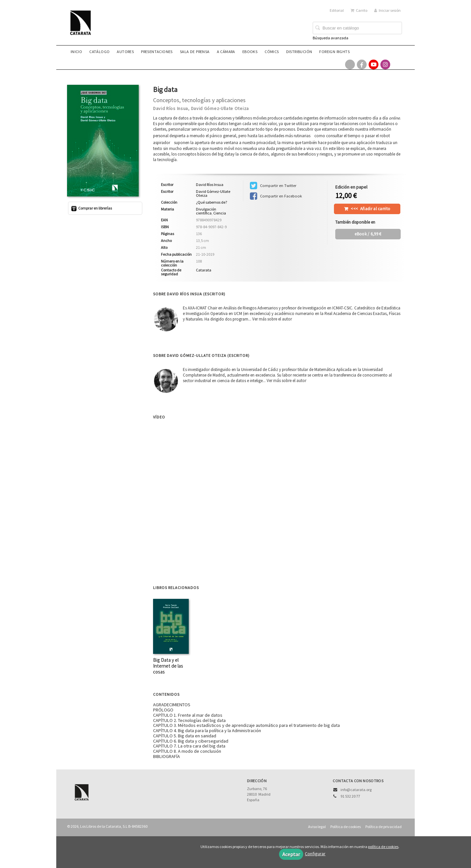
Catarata (204, 270)
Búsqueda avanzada (331, 38)
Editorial (337, 10)
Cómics (272, 52)
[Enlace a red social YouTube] (374, 65)
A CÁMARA (226, 52)
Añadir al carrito (370, 209)
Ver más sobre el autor (272, 319)
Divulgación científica (206, 211)
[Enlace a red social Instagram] (385, 65)
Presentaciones (157, 52)
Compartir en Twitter (273, 186)
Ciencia (220, 213)
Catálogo (99, 52)
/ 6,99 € (368, 234)
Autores (125, 52)
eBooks (250, 52)
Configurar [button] (315, 854)
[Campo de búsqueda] (357, 28)
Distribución (299, 52)
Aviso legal (317, 827)
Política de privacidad (384, 827)
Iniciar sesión (387, 10)
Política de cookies (346, 827)
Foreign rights (334, 52)
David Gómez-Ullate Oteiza (220, 108)
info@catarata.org (356, 790)
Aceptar (291, 854)
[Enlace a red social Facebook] (362, 65)
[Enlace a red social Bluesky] (397, 65)
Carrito (359, 10)
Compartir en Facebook (276, 196)
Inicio (76, 52)
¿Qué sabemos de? (211, 202)
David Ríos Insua (171, 108)
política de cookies (383, 847)
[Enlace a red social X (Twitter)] (350, 65)
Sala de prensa (195, 52)
